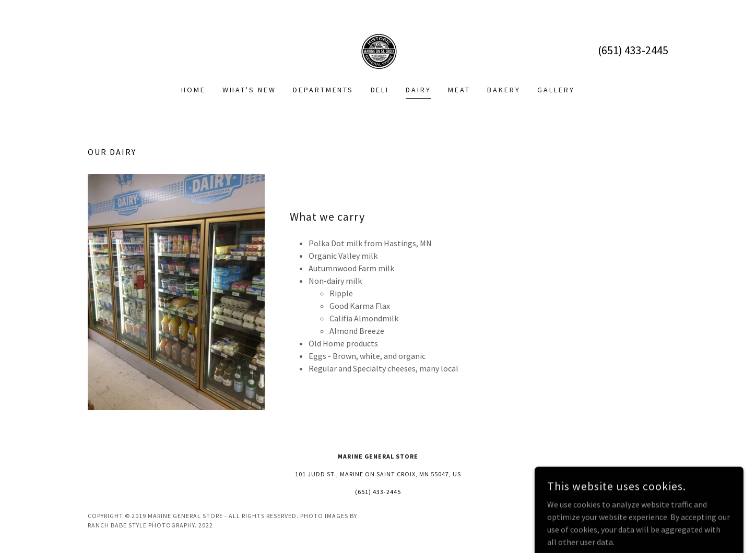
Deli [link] (380, 90)
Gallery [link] (556, 90)
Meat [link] (459, 90)
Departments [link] (323, 90)
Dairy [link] (418, 90)
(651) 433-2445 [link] (633, 50)
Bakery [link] (504, 90)
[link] (378, 49)
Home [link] (193, 90)
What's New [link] (249, 90)
